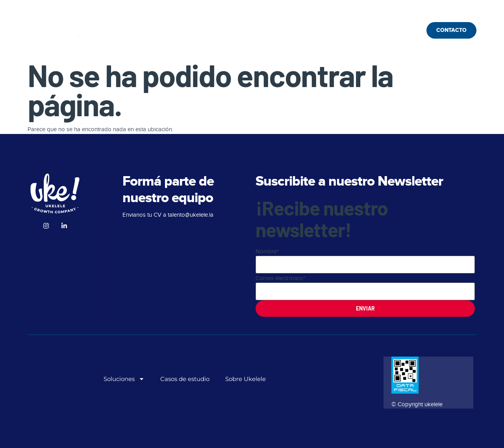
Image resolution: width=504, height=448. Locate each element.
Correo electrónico (280, 278)
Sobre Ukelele (285, 30)
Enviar (365, 308)
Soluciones (152, 31)
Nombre (267, 251)
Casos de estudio (219, 30)
